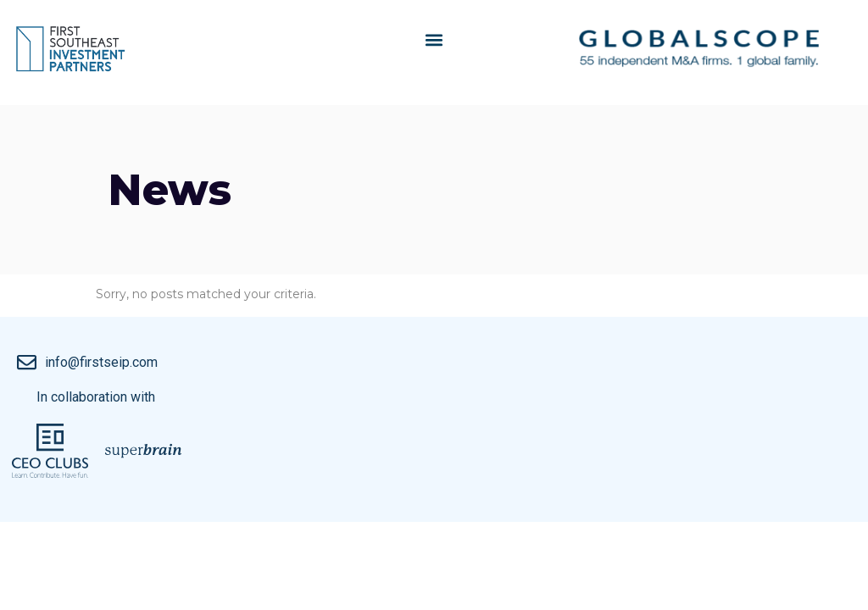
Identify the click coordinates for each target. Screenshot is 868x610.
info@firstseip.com (101, 362)
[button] (434, 39)
